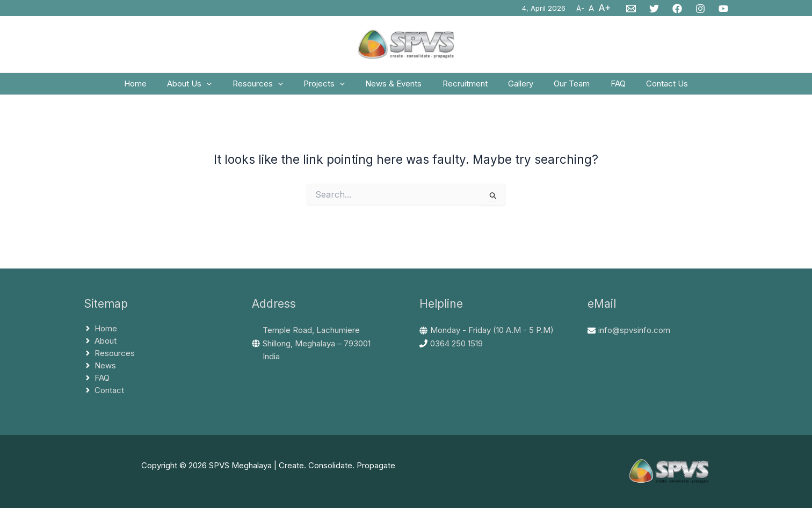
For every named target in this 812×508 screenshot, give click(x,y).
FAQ (603, 87)
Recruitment (463, 87)
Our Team (561, 87)
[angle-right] (100, 329)
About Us (205, 88)
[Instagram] (700, 9)
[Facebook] (677, 9)
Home (156, 87)
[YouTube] (723, 9)
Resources (269, 88)
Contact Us (647, 87)
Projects (331, 88)
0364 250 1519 (456, 343)
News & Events (396, 87)
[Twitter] (654, 9)
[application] (223, 88)
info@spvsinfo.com (634, 330)
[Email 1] (631, 9)
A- (580, 9)
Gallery (514, 87)
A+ (605, 8)
